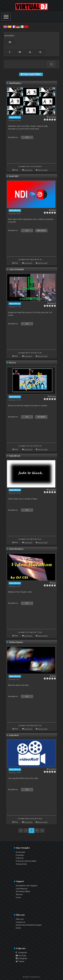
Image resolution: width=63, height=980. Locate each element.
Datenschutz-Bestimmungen (29, 925)
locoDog (52, 117)
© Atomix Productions (32, 977)
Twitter (20, 961)
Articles (19, 894)
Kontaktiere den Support (27, 886)
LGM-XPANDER (16, 270)
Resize (12, 363)
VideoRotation (16, 549)
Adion (54, 210)
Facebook (21, 953)
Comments (28, 170)
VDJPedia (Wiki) (23, 891)
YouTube (21, 956)
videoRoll (14, 735)
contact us (21, 922)
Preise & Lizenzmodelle (26, 861)
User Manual (22, 889)
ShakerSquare (16, 642)
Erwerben (20, 855)
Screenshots (21, 864)
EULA (18, 928)
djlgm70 (53, 303)
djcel (54, 583)
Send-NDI (14, 176)
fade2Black (15, 456)
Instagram (22, 958)
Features (20, 858)
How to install (43, 170)
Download (20, 852)
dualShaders (15, 83)
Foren (18, 897)
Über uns (20, 919)
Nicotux (53, 396)
